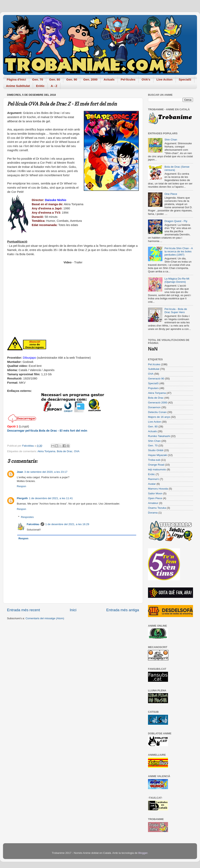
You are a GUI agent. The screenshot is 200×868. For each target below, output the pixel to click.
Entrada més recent (23, 610)
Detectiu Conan (157, 412)
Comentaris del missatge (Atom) (45, 618)
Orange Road (156, 465)
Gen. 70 (38, 79)
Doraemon (154, 407)
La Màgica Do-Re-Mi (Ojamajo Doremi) (177, 280)
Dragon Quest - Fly (176, 221)
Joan (20, 472)
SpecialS (185, 79)
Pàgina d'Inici (16, 79)
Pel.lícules (154, 364)
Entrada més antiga (123, 610)
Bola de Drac (65, 451)
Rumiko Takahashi (159, 436)
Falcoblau (33, 524)
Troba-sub (154, 460)
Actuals (109, 79)
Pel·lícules (128, 79)
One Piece (171, 194)
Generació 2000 (158, 403)
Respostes (27, 517)
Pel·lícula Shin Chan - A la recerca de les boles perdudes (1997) (178, 251)
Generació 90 (156, 379)
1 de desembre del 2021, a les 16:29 (67, 524)
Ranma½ (153, 479)
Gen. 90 (72, 79)
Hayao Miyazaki (157, 455)
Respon (21, 486)
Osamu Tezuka (157, 508)
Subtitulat (154, 369)
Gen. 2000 (90, 79)
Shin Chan (171, 140)
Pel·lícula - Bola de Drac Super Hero (176, 311)
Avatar (152, 484)
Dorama (153, 513)
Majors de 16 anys (159, 417)
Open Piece (155, 498)
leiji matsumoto (157, 469)
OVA (77, 451)
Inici (73, 610)
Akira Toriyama (46, 451)
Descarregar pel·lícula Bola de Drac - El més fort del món (47, 431)
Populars (153, 388)
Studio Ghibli (156, 450)
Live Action (164, 79)
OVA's (146, 79)
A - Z (54, 86)
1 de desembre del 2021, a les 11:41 (51, 498)
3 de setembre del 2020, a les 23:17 (46, 472)
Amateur (153, 503)
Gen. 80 (55, 79)
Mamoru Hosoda (158, 489)
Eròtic (40, 86)
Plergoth (22, 498)
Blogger (143, 853)
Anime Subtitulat (18, 86)
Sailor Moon (155, 493)
